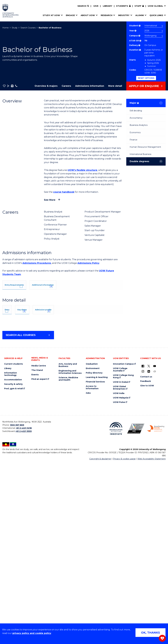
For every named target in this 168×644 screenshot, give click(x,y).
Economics (135, 132)
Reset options (146, 78)
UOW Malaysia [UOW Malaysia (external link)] (121, 579)
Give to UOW (147, 567)
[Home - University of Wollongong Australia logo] (11, 11)
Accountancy (136, 118)
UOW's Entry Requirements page (79, 317)
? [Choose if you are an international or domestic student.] (140, 26)
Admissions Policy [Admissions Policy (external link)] (88, 263)
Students (122, 6)
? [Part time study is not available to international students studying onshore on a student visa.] (140, 50)
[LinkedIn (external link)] (149, 553)
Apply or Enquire (144, 86)
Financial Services (95, 563)
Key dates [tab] (35, 419)
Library (108, 6)
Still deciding (136, 111)
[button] (4, 86)
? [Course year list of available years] (135, 31)
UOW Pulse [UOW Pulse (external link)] (119, 584)
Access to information (92, 569)
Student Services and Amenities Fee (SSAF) (32, 489)
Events (35, 556)
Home (6, 28)
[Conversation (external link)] (155, 553)
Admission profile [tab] (67, 419)
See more (50, 200)
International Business (140, 154)
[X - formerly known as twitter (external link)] (149, 548)
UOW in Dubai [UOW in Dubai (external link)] (120, 564)
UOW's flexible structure (83, 170)
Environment (93, 550)
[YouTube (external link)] (155, 548)
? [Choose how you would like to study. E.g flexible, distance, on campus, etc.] (139, 45)
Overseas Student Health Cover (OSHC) (29, 486)
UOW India (119, 575)
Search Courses (28, 28)
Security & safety (13, 566)
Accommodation (13, 561)
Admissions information (90, 86)
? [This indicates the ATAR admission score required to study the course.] (140, 41)
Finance (133, 140)
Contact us (146, 558)
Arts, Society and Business (68, 547)
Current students (14, 546)
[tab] (20, 285)
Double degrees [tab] (139, 161)
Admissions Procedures (37, 263)
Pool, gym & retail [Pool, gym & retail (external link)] (13, 570)
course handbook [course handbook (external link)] (64, 192)
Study (15, 28)
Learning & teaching (97, 559)
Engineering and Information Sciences (70, 554)
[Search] (83, 6)
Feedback (146, 563)
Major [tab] (134, 103)
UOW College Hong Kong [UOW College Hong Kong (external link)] (123, 558)
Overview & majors (46, 86)
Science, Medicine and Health (68, 560)
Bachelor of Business (50, 28)
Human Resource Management (145, 147)
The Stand (37, 552)
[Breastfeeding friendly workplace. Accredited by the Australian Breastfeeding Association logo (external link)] (156, 610)
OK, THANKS (150, 633)
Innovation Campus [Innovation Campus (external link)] (123, 546)
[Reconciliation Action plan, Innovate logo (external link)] (116, 610)
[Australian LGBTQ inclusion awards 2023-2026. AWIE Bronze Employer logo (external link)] (136, 610)
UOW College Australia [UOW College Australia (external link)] (120, 551)
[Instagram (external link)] (143, 553)
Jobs (88, 575)
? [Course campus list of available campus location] (139, 36)
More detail (115, 86)
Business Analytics (139, 125)
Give (96, 6)
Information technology (11, 556)
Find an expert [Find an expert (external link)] (39, 561)
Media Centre (39, 547)
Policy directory (94, 554)
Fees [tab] (11, 419)
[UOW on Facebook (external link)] (143, 548)
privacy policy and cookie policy (32, 633)
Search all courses (21, 517)
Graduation (92, 546)
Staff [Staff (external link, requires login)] (138, 6)
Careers (66, 86)
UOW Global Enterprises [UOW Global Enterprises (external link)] (119, 569)
